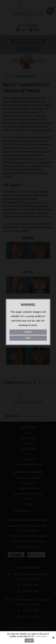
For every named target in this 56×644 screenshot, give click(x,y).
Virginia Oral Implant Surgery (30, 542)
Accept (29, 640)
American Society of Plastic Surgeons (30, 536)
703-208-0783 (30, 585)
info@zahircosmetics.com (36, 417)
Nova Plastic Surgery (30, 547)
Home (8, 77)
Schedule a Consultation (28, 41)
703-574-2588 (30, 611)
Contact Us (28, 49)
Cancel (28, 332)
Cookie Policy (41, 636)
